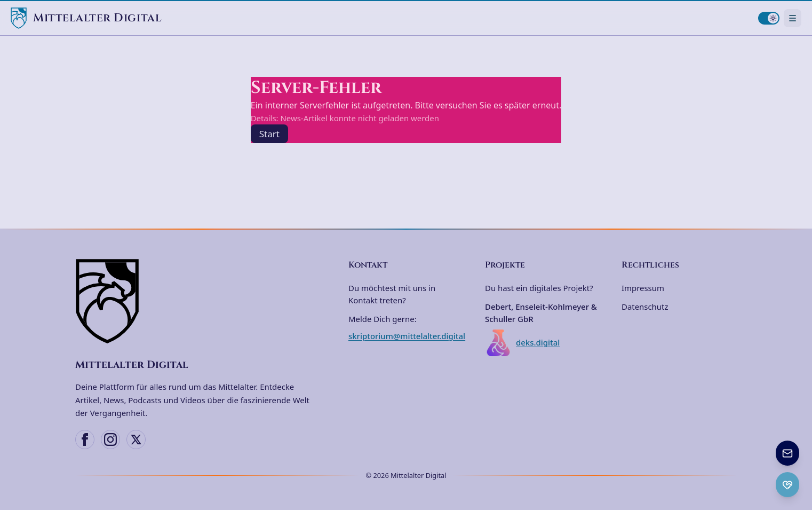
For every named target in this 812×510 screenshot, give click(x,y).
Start (269, 134)
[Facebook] (85, 440)
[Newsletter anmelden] (787, 453)
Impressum (643, 288)
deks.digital (522, 343)
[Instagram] (110, 440)
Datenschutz (645, 307)
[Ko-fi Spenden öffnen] (787, 485)
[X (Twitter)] (136, 440)
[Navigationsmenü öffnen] (793, 18)
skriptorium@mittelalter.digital (407, 336)
